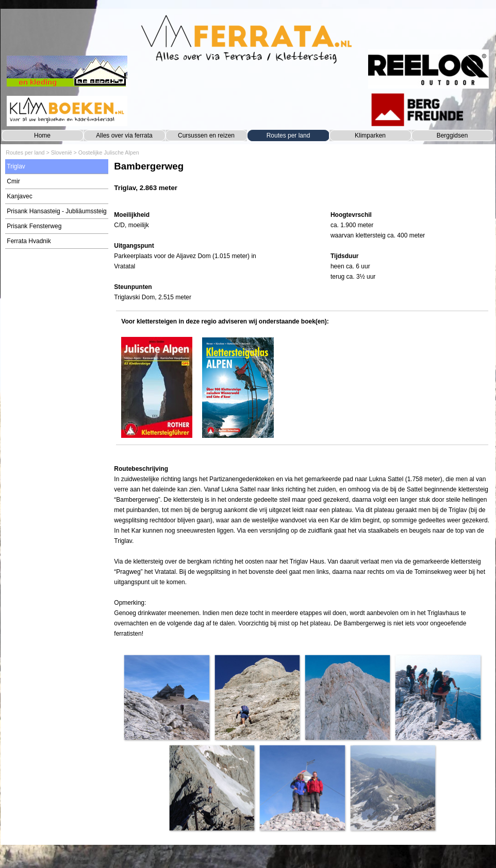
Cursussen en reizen (206, 135)
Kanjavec (19, 196)
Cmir (13, 181)
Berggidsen (452, 135)
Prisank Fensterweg (34, 226)
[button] (166, 697)
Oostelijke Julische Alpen (109, 152)
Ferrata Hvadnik (29, 241)
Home (42, 135)
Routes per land (288, 135)
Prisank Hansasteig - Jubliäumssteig (56, 211)
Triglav (16, 166)
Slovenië (62, 152)
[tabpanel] (302, 182)
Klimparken (370, 135)
